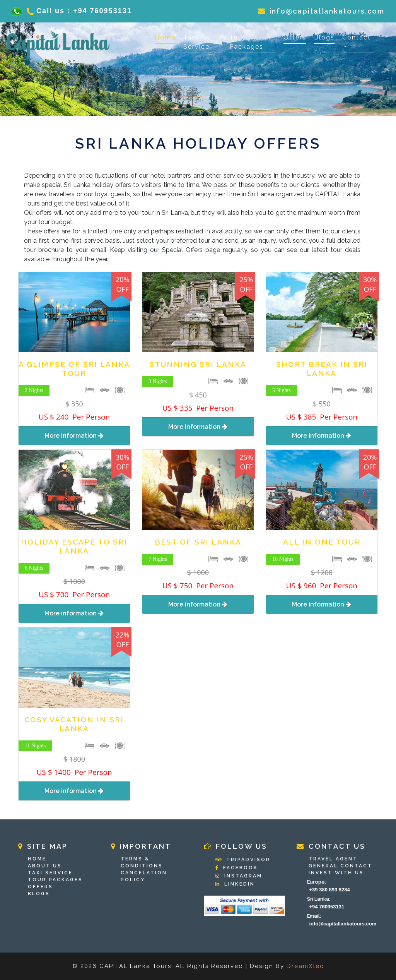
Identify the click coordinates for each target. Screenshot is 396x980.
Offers (295, 37)
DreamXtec (305, 966)
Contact (357, 37)
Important (141, 846)
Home (165, 37)
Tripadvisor (243, 860)
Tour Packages (246, 42)
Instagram (239, 876)
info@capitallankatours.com (321, 11)
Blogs (324, 37)
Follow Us (236, 846)
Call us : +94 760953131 (77, 11)
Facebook (237, 868)
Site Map (43, 846)
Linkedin (235, 884)
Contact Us (331, 846)
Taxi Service (196, 42)
